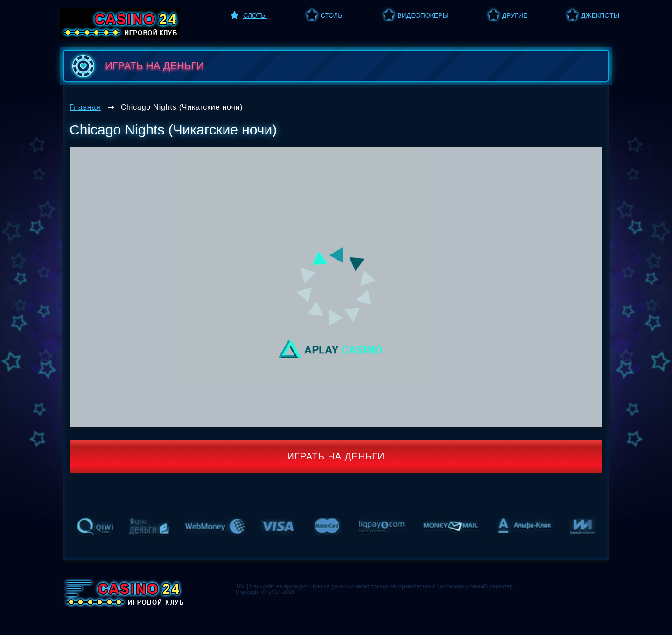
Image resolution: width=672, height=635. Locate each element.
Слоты (255, 15)
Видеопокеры (423, 15)
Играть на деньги (336, 456)
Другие (515, 15)
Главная (85, 107)
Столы (332, 15)
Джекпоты (600, 15)
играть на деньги (136, 66)
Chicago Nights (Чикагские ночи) (182, 107)
